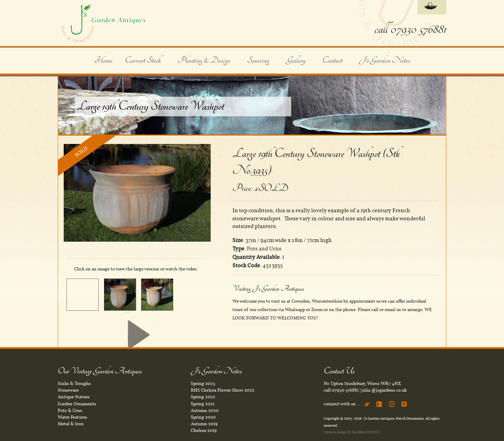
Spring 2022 (203, 397)
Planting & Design (204, 61)
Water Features (72, 417)
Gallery (296, 61)
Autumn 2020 (205, 411)
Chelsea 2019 (204, 430)
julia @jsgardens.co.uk (384, 390)
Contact (332, 61)
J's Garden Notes (385, 61)
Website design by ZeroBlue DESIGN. (352, 432)
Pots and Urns (264, 249)
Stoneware (68, 390)
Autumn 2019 (204, 424)
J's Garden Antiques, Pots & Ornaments (394, 418)
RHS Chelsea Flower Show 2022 (223, 390)
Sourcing (258, 61)
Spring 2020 (203, 417)
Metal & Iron (71, 424)
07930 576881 (345, 390)
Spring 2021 (203, 404)
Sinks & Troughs (74, 384)
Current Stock (143, 61)
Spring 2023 (203, 384)
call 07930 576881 (410, 29)
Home (103, 61)
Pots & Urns (70, 411)
